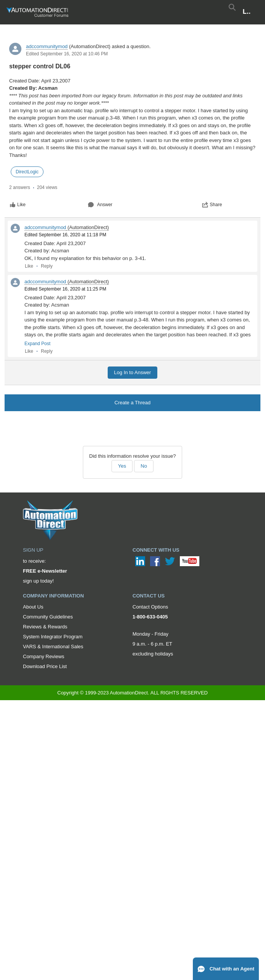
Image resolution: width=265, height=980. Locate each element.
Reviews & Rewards (45, 627)
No (144, 466)
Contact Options (150, 607)
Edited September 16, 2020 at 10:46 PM (67, 54)
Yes (122, 466)
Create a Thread (132, 403)
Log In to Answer (133, 372)
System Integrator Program (53, 637)
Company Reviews (44, 656)
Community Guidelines (48, 617)
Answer (100, 205)
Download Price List (45, 666)
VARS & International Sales (53, 647)
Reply (47, 266)
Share (212, 205)
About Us (33, 607)
